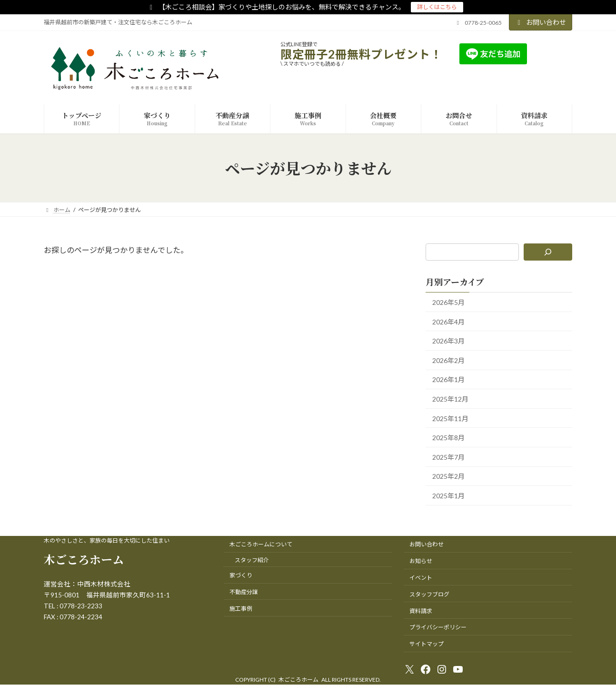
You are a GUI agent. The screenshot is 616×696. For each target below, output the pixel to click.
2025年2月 (448, 477)
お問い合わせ (541, 22)
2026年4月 (448, 322)
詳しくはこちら (437, 7)
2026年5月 (448, 302)
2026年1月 (448, 380)
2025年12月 (450, 399)
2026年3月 (448, 341)
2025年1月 (448, 496)
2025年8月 (448, 438)
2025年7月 (448, 457)
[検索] (548, 252)
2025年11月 (450, 419)
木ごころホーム (84, 559)
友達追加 (551, 54)
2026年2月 (448, 360)
